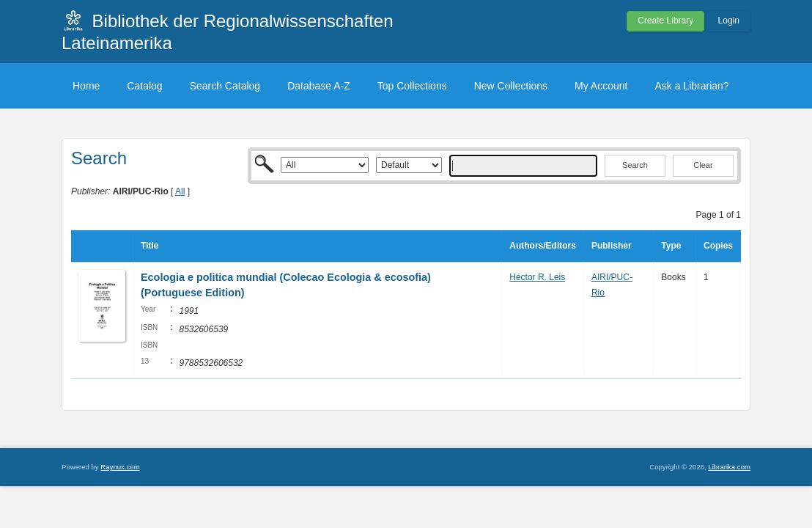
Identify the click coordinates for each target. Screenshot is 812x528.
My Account (601, 86)
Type (671, 246)
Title (150, 246)
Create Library (665, 21)
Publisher (612, 246)
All (180, 191)
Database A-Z (319, 86)
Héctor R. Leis (537, 277)
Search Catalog (225, 86)
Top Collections (412, 86)
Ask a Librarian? (691, 86)
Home (86, 86)
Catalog (144, 86)
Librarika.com (729, 467)
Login (729, 21)
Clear (703, 165)
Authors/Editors (543, 246)
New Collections (511, 86)
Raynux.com (120, 467)
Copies (718, 246)
